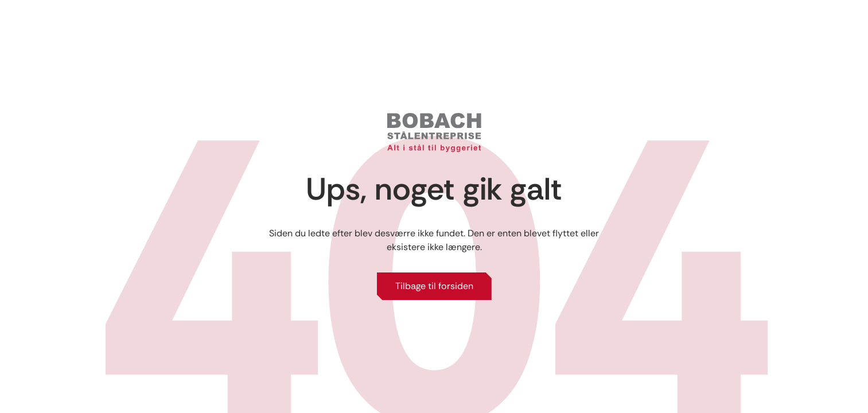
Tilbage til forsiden (434, 286)
